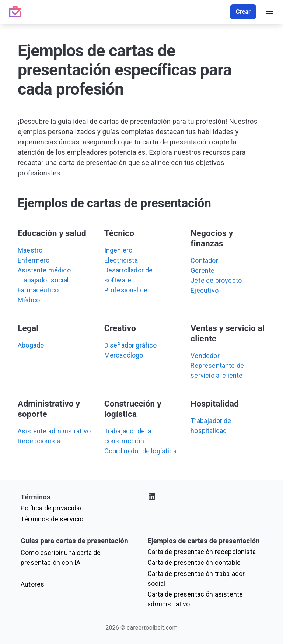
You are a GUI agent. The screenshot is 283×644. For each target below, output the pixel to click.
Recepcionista (39, 441)
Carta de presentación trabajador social (196, 578)
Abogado (31, 345)
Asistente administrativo (54, 431)
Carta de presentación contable (194, 562)
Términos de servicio (52, 519)
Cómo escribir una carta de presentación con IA (61, 557)
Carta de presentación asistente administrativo (195, 599)
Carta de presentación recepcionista (202, 552)
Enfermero (34, 260)
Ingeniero (118, 250)
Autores (32, 584)
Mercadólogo (124, 355)
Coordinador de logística (140, 451)
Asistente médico (44, 270)
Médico (29, 300)
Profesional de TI (130, 290)
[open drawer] (270, 12)
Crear (243, 12)
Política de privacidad (52, 508)
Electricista (121, 260)
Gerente (202, 270)
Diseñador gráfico (131, 345)
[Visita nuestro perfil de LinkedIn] (205, 498)
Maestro (30, 250)
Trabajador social (43, 280)
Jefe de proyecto (216, 280)
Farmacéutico (38, 290)
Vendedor (205, 356)
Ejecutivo (205, 290)
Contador (204, 261)
